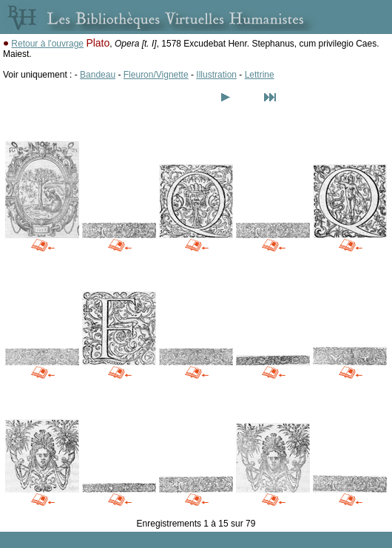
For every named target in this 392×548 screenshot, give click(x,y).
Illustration (216, 75)
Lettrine (260, 75)
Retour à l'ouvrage (47, 44)
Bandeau (98, 75)
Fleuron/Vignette (156, 75)
